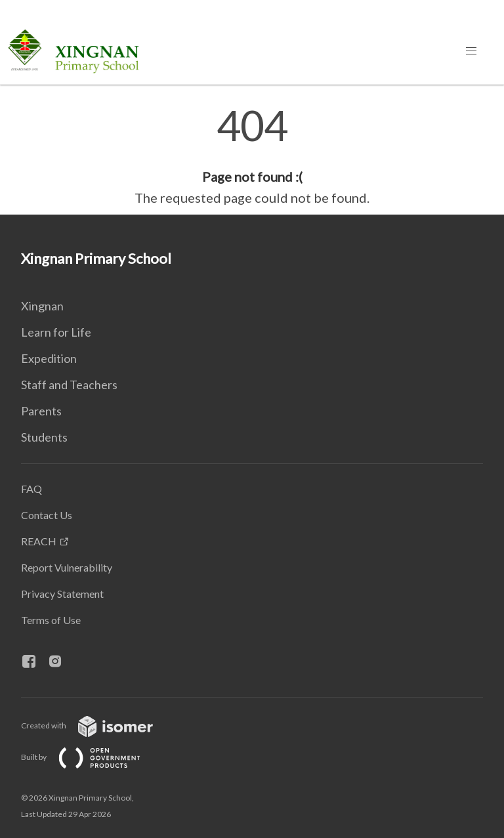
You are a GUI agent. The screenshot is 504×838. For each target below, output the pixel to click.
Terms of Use (51, 620)
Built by (91, 757)
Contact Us (47, 515)
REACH (39, 541)
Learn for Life (56, 332)
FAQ (31, 489)
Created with (97, 725)
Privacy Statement (62, 594)
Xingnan (42, 306)
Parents (41, 411)
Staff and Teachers (69, 385)
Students (44, 437)
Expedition (49, 358)
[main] (252, 156)
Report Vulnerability (67, 567)
